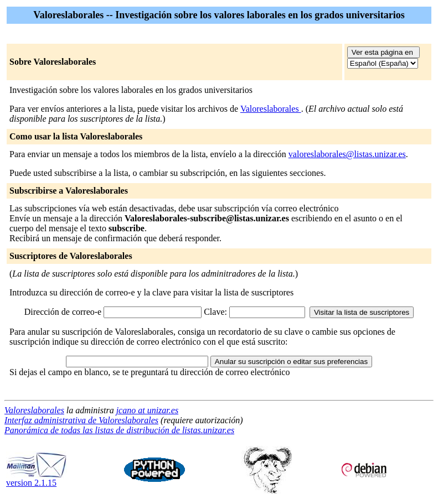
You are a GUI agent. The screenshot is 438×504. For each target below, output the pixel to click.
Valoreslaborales (271, 109)
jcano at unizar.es (147, 410)
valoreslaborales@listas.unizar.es (347, 154)
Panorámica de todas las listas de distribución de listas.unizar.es (119, 430)
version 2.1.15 (37, 479)
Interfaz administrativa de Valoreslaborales (81, 420)
